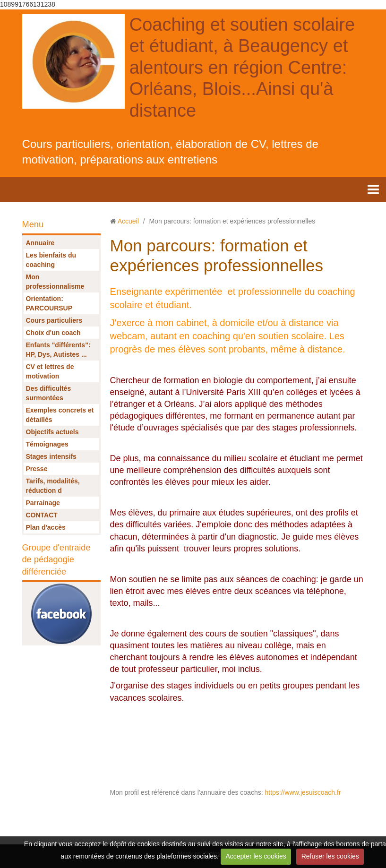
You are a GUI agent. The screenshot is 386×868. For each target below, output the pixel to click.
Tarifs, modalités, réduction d (53, 486)
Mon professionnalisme (55, 282)
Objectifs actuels (52, 432)
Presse (37, 469)
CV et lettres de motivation (50, 371)
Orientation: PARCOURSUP (49, 303)
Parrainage (43, 503)
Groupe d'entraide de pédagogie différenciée (56, 560)
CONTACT (42, 515)
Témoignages (47, 444)
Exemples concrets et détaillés (60, 415)
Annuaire (40, 243)
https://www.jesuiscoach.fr (302, 792)
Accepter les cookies (256, 856)
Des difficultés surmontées (49, 393)
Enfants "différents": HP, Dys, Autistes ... (58, 350)
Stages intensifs (51, 456)
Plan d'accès (46, 527)
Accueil (128, 221)
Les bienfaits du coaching (51, 260)
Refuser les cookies (330, 856)
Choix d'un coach (53, 333)
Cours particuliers (54, 320)
